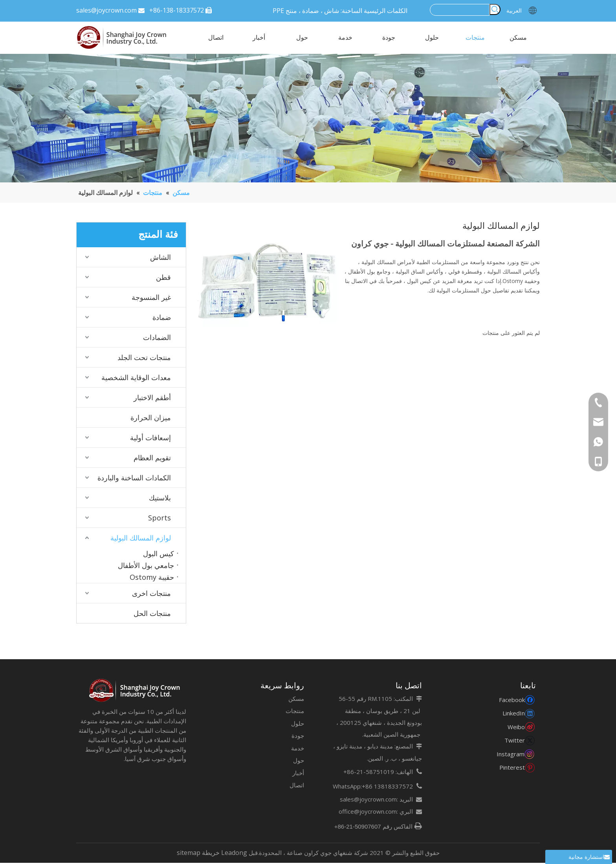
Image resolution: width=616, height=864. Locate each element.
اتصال (297, 786)
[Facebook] (517, 701)
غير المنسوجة (151, 297)
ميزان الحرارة (151, 417)
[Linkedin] (517, 714)
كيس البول (159, 553)
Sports (159, 518)
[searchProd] (460, 9)
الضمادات (157, 337)
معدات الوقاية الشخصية (136, 377)
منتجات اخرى (151, 593)
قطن (163, 277)
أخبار (298, 774)
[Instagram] (516, 755)
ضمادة (162, 317)
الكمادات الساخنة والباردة (134, 478)
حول (299, 761)
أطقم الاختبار (152, 397)
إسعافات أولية (150, 438)
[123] (308, 118)
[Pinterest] (517, 768)
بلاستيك (160, 498)
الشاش (160, 257)
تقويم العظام (152, 458)
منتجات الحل (152, 613)
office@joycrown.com (368, 813)
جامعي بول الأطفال (146, 565)
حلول (298, 724)
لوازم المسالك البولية (141, 538)
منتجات (295, 712)
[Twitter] (517, 741)
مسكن (296, 700)
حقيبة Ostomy (152, 577)
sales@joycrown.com (106, 10)
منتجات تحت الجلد (144, 357)
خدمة (298, 749)
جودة (298, 737)
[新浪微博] (517, 728)
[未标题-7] (135, 692)
